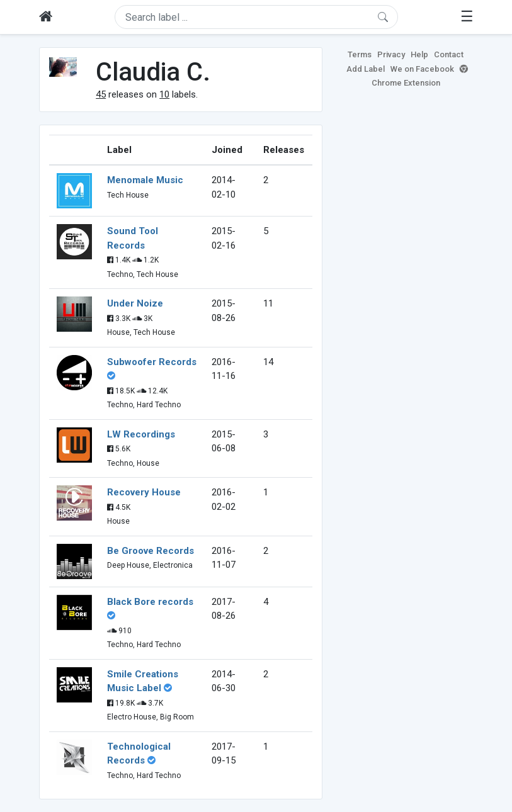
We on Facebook (422, 69)
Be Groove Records (151, 551)
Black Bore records (150, 602)
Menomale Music (145, 180)
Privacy (391, 54)
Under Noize (135, 303)
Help (419, 54)
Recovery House (144, 492)
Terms (360, 54)
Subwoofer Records (152, 362)
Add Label (366, 69)
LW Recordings (141, 434)
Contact (449, 54)
